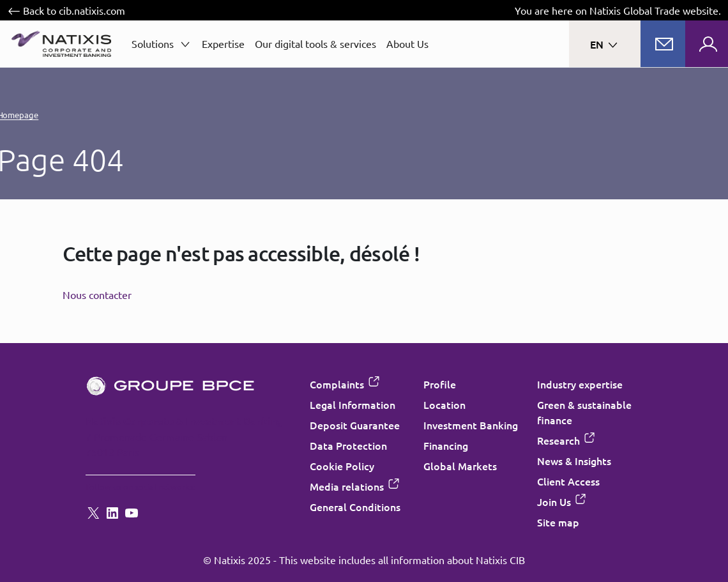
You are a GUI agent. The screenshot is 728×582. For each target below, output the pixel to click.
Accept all (427, 413)
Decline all (301, 413)
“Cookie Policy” (333, 352)
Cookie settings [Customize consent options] (287, 168)
